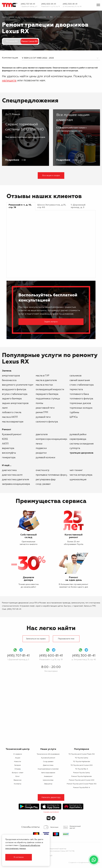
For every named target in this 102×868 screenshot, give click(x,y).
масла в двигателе (46, 380)
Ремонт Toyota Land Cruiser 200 (82, 780)
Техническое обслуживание (48, 754)
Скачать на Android (51, 812)
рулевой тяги (43, 417)
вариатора (8, 448)
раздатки (41, 453)
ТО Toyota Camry (82, 758)
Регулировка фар (46, 480)
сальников (76, 376)
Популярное (82, 749)
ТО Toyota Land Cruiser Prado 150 (82, 754)
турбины (74, 413)
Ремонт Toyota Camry (82, 773)
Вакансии (18, 780)
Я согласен (19, 857)
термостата (76, 390)
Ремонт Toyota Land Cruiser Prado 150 (82, 784)
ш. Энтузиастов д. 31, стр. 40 (72, 7)
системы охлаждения (82, 444)
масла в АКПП (10, 417)
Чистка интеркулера (81, 475)
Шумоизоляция (78, 480)
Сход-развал (43, 484)
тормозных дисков (80, 403)
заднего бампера (12, 399)
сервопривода (78, 439)
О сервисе (18, 754)
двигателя (42, 435)
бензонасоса (9, 380)
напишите (9, 81)
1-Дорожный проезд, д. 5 (29, 7)
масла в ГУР (42, 376)
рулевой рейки (78, 435)
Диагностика (9, 470)
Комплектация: (10, 58)
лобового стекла (12, 413)
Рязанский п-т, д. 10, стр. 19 (51, 7)
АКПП (5, 444)
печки (39, 444)
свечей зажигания (80, 380)
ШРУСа (74, 417)
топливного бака (79, 394)
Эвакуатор (48, 784)
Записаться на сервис (36, 639)
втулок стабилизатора (15, 394)
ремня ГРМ (42, 413)
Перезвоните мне (66, 639)
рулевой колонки (45, 458)
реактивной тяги (45, 408)
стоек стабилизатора (82, 385)
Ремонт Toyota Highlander (82, 776)
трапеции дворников (81, 453)
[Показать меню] (98, 5)
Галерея (18, 765)
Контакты (18, 784)
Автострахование (48, 773)
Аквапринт (48, 776)
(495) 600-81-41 (49, 4)
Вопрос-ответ (18, 773)
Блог (18, 776)
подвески (41, 448)
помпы (39, 403)
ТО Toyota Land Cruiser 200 (82, 765)
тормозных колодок (81, 408)
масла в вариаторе (13, 422)
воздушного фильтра (14, 390)
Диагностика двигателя (15, 480)
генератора (9, 458)
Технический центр (18, 749)
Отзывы (18, 769)
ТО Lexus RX (12, 41)
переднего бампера (47, 394)
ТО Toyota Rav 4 (82, 769)
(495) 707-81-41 (28, 4)
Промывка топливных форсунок (54, 475)
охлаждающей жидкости (50, 390)
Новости (18, 762)
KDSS (5, 439)
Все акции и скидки (51, 176)
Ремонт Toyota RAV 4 (82, 788)
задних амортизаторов (15, 403)
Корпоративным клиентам (48, 769)
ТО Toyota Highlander (82, 762)
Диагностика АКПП (12, 475)
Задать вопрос (51, 322)
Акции (18, 758)
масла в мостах (44, 385)
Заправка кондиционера (16, 484)
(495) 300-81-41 (70, 4)
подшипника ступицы (48, 399)
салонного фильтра (47, 422)
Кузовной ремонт (12, 435)
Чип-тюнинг (76, 470)
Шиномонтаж (48, 780)
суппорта (75, 448)
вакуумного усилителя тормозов (20, 385)
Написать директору (51, 797)
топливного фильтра (81, 399)
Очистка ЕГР (42, 470)
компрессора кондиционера (52, 439)
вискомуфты (9, 453)
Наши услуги (48, 749)
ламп (5, 408)
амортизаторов (11, 376)
